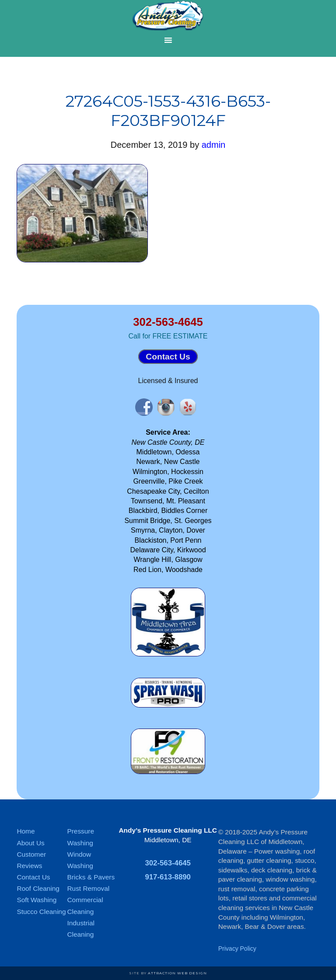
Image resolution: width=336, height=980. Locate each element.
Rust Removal (88, 888)
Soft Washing (37, 900)
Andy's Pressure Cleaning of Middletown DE (168, 15)
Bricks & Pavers (91, 877)
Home (26, 831)
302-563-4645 (168, 322)
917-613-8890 (168, 877)
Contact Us (168, 357)
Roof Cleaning (38, 888)
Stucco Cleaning (41, 912)
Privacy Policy (237, 949)
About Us (30, 843)
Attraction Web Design (177, 973)
